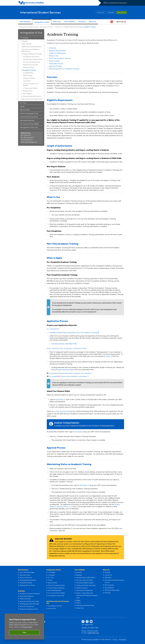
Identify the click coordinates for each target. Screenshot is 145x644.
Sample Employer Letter (64, 344)
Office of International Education (115, 3)
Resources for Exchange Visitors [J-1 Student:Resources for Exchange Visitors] (32, 99)
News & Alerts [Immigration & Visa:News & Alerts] (25, 110)
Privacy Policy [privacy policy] (27, 627)
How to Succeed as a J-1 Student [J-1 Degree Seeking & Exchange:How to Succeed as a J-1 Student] (31, 85)
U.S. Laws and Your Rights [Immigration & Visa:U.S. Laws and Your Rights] (29, 124)
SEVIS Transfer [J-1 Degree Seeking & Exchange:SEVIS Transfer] (28, 76)
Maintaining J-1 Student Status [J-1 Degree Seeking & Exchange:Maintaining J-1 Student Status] (33, 59)
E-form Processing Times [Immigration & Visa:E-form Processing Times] (29, 113)
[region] (24, 627)
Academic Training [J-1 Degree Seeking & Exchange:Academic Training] (29, 70)
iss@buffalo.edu (93, 633)
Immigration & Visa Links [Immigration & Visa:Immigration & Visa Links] (29, 127)
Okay (24, 632)
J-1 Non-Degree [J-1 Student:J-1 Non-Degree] (27, 94)
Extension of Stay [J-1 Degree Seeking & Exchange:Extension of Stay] (29, 68)
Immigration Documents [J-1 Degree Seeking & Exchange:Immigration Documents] (31, 57)
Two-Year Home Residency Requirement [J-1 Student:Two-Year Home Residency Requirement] (30, 50)
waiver (109, 356)
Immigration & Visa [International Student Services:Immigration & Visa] (46, 27)
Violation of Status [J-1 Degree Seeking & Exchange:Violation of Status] (29, 78)
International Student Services (46, 12)
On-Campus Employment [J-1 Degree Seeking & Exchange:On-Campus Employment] (32, 62)
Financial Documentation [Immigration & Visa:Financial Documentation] (29, 117)
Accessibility (123, 640)
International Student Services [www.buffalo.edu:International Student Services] (29, 27)
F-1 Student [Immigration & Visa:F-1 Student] (24, 38)
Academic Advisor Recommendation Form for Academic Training (74, 333)
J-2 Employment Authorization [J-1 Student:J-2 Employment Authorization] (31, 96)
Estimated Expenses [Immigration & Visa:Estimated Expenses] (27, 120)
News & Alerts (122, 13)
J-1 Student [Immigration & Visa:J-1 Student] (57, 27)
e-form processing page (63, 411)
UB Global (111, 13)
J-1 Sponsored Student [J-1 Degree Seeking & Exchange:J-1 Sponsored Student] (30, 88)
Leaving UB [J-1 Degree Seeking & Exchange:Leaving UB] (27, 81)
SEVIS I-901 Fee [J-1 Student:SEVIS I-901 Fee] (26, 44)
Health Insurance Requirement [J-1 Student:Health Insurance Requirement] (31, 47)
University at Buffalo (93, 640)
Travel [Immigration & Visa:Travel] (22, 106)
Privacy (115, 640)
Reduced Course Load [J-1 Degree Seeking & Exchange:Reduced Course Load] (30, 65)
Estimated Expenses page (64, 370)
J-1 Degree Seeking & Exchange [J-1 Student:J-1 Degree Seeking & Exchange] (72, 27)
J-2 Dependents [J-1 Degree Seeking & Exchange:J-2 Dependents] (28, 73)
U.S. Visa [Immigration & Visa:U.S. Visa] (23, 103)
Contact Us (100, 13)
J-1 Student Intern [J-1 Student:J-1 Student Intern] (27, 91)
